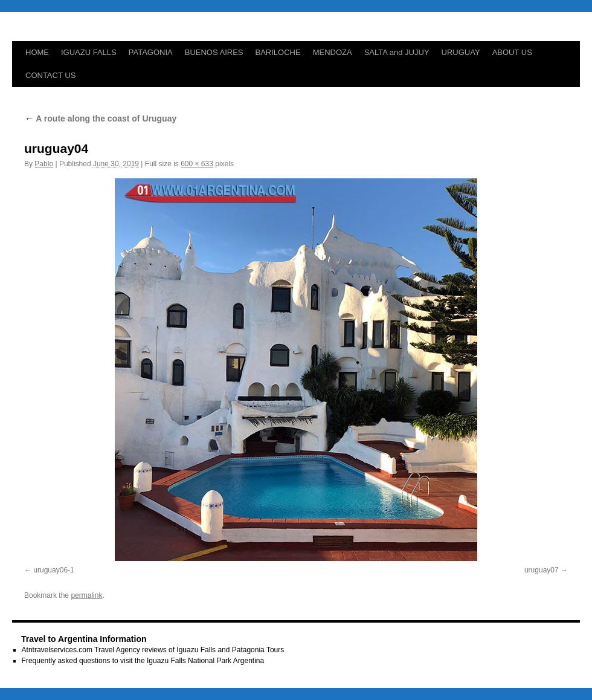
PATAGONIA (151, 52)
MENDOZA (333, 52)
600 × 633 (197, 164)
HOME (37, 52)
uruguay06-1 (53, 570)
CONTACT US (50, 75)
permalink (86, 595)
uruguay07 (542, 570)
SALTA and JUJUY (397, 52)
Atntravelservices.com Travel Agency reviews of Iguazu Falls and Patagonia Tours (153, 650)
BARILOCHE (278, 52)
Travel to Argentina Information (84, 639)
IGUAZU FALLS (89, 52)
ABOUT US (512, 52)
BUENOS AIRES (214, 52)
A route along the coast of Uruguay (100, 118)
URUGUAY (461, 52)
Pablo (44, 164)
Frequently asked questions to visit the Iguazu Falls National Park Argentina (143, 661)
